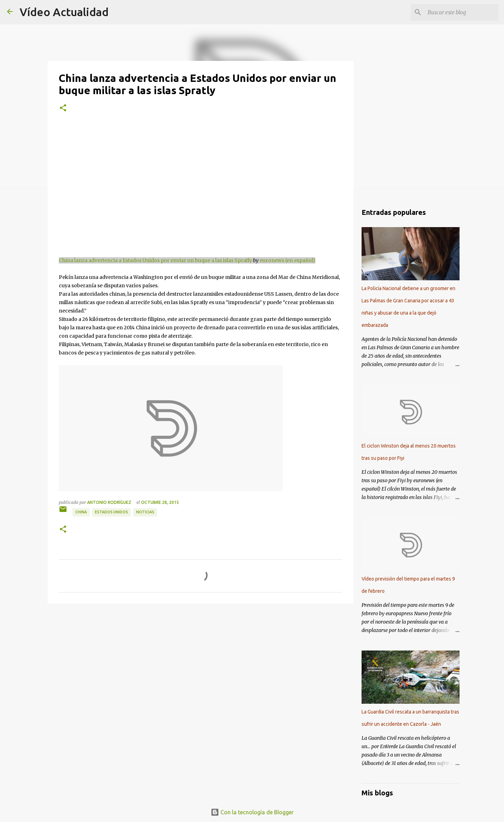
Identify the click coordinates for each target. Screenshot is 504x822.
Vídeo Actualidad (64, 12)
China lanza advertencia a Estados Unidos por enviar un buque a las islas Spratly (155, 260)
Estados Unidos (111, 512)
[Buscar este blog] (462, 12)
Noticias (145, 512)
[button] (63, 108)
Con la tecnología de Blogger (252, 812)
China (81, 512)
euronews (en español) (288, 260)
